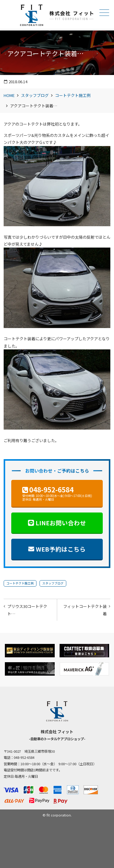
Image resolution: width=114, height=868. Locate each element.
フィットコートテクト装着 (85, 610)
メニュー (104, 13)
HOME (9, 95)
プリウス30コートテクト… (27, 610)
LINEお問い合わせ (61, 523)
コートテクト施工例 (73, 95)
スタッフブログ (35, 95)
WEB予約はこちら (61, 549)
